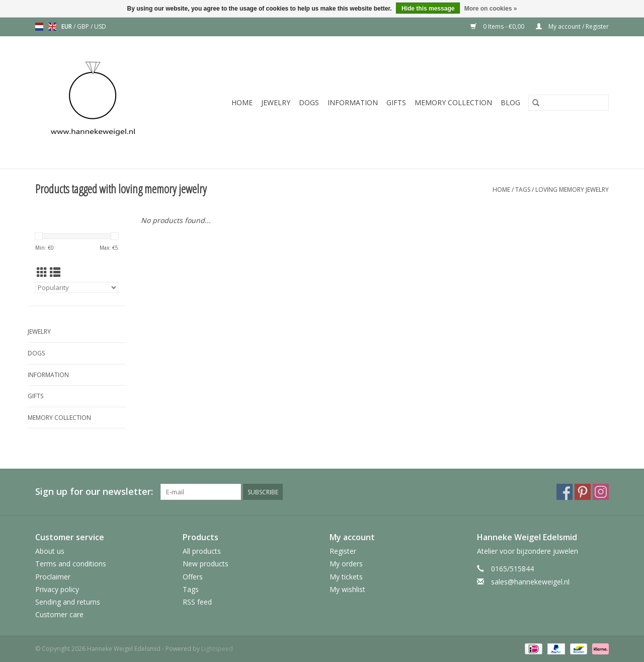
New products (206, 564)
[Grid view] (42, 272)
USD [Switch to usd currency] (100, 26)
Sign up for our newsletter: (94, 492)
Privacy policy (57, 589)
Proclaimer (53, 577)
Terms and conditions (71, 564)
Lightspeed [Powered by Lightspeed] (217, 649)
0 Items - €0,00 (498, 26)
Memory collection (453, 102)
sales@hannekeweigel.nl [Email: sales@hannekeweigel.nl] (530, 582)
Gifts (396, 102)
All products (202, 551)
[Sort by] (77, 287)
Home (242, 102)
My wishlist (347, 589)
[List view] (55, 272)
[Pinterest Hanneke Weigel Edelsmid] (583, 492)
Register (343, 551)
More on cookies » (491, 9)
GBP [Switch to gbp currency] (84, 26)
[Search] (569, 103)
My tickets (346, 577)
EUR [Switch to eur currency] (67, 26)
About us (50, 551)
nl (39, 27)
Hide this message (428, 9)
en (52, 27)
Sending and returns (68, 602)
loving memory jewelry (572, 190)
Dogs (309, 102)
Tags (523, 190)
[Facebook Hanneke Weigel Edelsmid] (565, 492)
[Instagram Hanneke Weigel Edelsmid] (601, 492)
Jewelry (276, 102)
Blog (510, 102)
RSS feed (197, 602)
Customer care (59, 614)
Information (353, 102)
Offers (193, 577)
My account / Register (572, 26)
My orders (346, 564)
